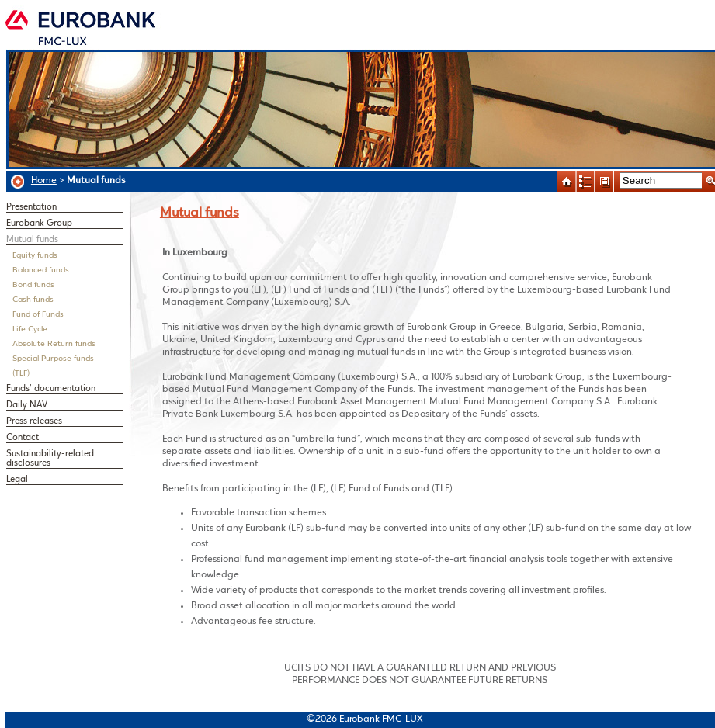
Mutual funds (32, 240)
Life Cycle (30, 329)
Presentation (31, 207)
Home (44, 180)
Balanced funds (41, 270)
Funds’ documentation (51, 389)
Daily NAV (27, 405)
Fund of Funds (38, 315)
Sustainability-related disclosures (50, 459)
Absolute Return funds (54, 344)
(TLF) (21, 374)
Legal (17, 480)
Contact (23, 438)
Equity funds (35, 256)
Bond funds (33, 285)
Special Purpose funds (53, 359)
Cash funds (33, 300)
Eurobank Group (39, 224)
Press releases (34, 421)
